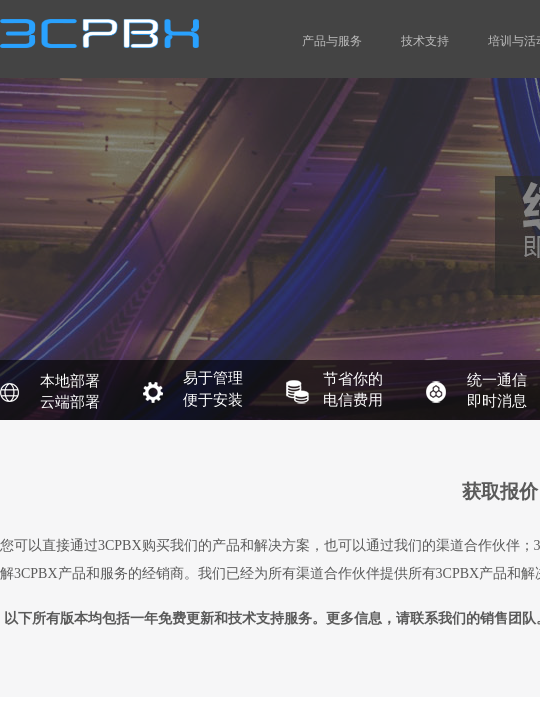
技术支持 (425, 41)
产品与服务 (332, 41)
